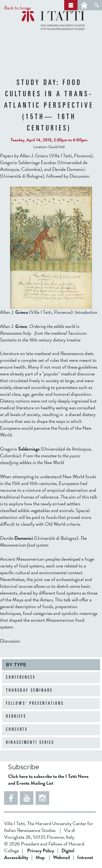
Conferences (21, 678)
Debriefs (16, 717)
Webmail (61, 857)
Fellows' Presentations (35, 704)
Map (40, 857)
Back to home (17, 8)
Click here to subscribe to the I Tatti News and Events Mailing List (48, 780)
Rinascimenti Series (30, 743)
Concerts (17, 730)
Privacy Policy (41, 851)
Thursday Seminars (29, 691)
